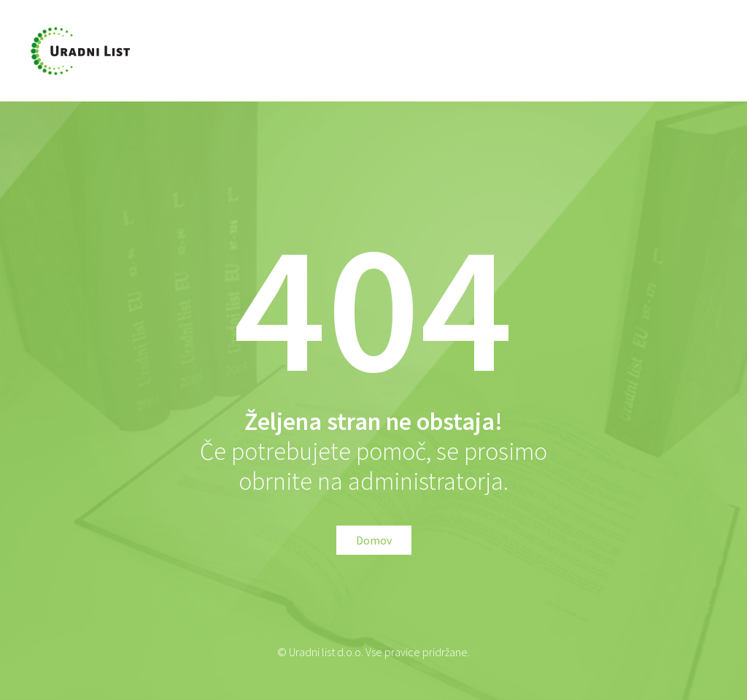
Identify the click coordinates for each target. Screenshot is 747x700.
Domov (374, 540)
